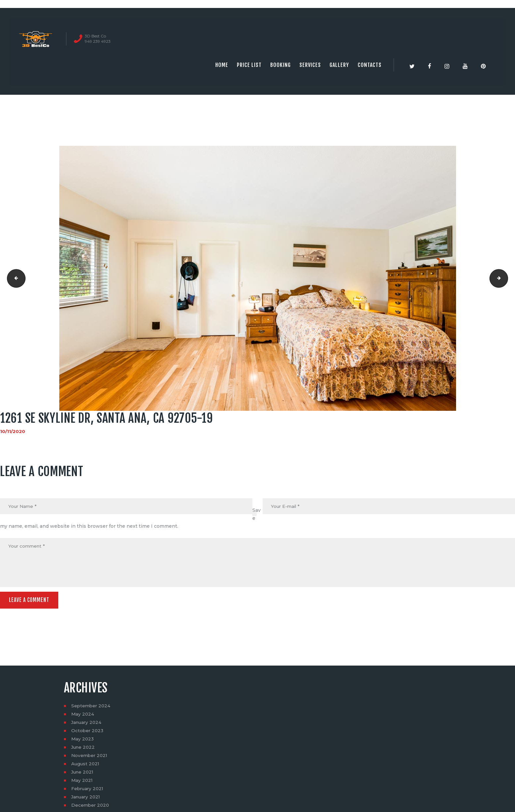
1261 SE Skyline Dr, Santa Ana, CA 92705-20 (506, 278)
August (86, 766)
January (87, 724)
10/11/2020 (13, 431)
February (88, 790)
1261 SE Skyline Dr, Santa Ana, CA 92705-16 (14, 278)
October (88, 732)
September (92, 708)
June (84, 749)
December (91, 807)
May (83, 716)
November (90, 757)
